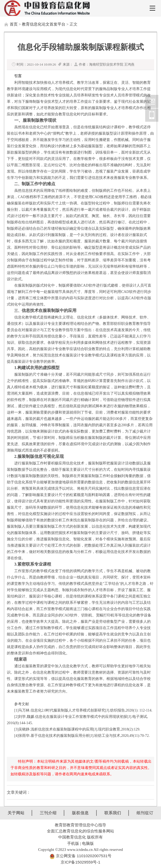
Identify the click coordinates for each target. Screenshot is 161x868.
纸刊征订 (145, 813)
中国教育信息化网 (152, 101)
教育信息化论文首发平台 (44, 24)
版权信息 (80, 813)
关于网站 (16, 813)
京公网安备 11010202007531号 (83, 856)
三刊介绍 (48, 813)
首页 (14, 24)
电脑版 (88, 843)
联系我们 (113, 813)
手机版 (73, 843)
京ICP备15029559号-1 (80, 862)
